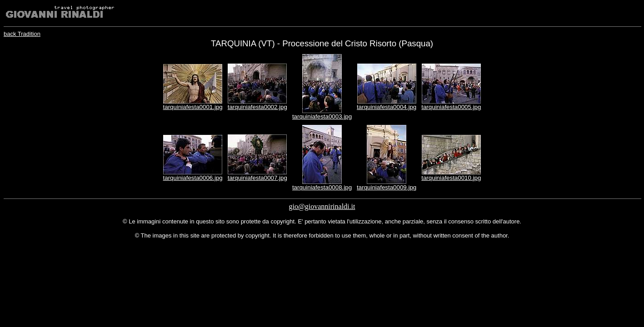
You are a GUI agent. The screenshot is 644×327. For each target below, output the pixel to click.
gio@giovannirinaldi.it (322, 206)
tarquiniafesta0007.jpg (257, 178)
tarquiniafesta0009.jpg (387, 187)
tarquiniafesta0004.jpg (387, 107)
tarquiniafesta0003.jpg (322, 116)
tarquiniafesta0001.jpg (193, 107)
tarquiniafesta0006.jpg (193, 178)
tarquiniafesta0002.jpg (257, 107)
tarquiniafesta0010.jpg (451, 178)
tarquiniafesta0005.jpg (451, 107)
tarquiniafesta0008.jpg (322, 187)
